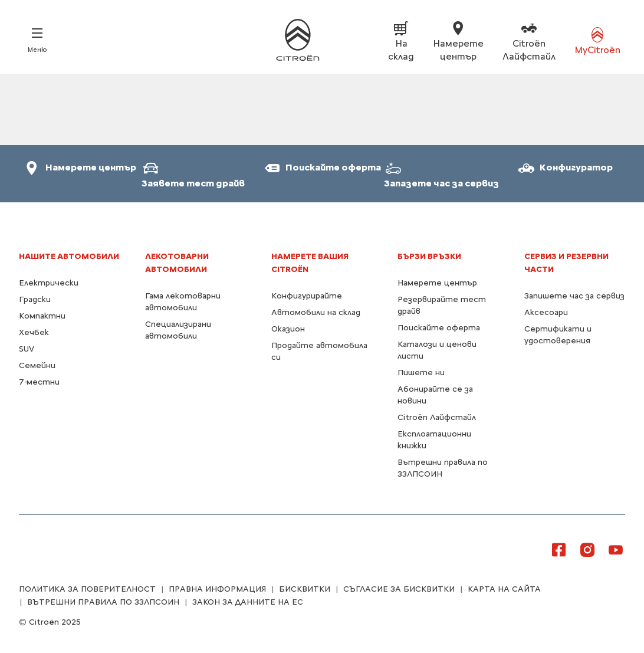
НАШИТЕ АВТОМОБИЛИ (69, 256)
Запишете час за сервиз (574, 296)
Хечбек (34, 332)
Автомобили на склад (316, 312)
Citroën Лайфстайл (437, 417)
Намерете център (437, 283)
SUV (27, 349)
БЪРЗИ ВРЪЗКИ (429, 256)
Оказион (288, 329)
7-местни (39, 382)
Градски (35, 299)
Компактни (42, 316)
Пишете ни (421, 373)
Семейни (37, 365)
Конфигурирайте (307, 296)
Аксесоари (546, 312)
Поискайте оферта (439, 328)
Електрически (49, 283)
